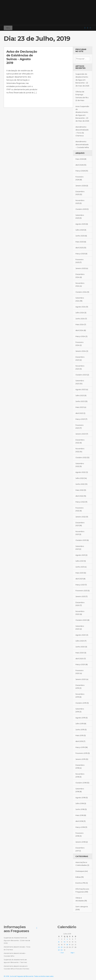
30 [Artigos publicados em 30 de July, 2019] (62, 950)
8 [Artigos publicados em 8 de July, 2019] (59, 942)
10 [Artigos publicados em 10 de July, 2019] (65, 942)
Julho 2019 (80, 724)
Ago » (73, 953)
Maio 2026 (80, 159)
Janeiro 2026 (81, 186)
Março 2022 (80, 502)
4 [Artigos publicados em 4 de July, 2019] (67, 939)
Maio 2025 (80, 242)
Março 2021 (80, 585)
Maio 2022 (80, 490)
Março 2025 (80, 254)
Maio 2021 (79, 573)
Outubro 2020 (81, 620)
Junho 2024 (80, 319)
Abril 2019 (79, 741)
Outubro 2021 (81, 540)
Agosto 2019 (80, 718)
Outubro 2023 (81, 375)
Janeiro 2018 (80, 842)
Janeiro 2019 (80, 759)
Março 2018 (80, 827)
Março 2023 (80, 419)
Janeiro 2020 (81, 679)
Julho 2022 (80, 478)
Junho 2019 (80, 730)
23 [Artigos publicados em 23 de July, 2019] (62, 947)
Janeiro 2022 (81, 517)
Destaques (80, 871)
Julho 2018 (80, 803)
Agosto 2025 (80, 224)
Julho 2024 (80, 313)
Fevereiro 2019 (81, 753)
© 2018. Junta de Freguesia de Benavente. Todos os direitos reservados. (29, 976)
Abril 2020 (79, 659)
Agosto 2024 (81, 307)
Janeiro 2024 (81, 351)
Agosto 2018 (80, 798)
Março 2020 (80, 664)
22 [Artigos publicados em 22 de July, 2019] (59, 947)
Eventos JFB (80, 883)
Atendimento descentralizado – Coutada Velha (82, 144)
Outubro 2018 (81, 783)
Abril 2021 (79, 579)
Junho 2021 (80, 567)
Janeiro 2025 (81, 268)
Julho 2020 (80, 641)
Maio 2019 (79, 735)
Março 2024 (80, 336)
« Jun (62, 953)
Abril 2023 (79, 413)
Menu (8, 28)
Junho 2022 (80, 484)
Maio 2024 (80, 324)
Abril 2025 (79, 248)
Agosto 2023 (81, 389)
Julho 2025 (80, 230)
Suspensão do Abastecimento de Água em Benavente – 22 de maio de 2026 (82, 80)
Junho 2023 (80, 401)
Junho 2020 (80, 647)
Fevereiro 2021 (81, 591)
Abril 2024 (79, 330)
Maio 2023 (80, 407)
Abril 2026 (79, 165)
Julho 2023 (80, 395)
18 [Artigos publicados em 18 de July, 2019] (67, 945)
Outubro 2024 (81, 292)
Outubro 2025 (81, 209)
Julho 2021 (79, 561)
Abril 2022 (79, 496)
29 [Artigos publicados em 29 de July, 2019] (59, 950)
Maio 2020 (80, 653)
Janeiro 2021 (80, 596)
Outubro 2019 (81, 703)
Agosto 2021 (80, 555)
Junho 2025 (80, 236)
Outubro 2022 (81, 457)
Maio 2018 (79, 815)
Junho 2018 (80, 809)
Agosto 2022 (80, 472)
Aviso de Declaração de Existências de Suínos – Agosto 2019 (22, 57)
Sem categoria (82, 907)
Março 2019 (80, 747)
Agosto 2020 (81, 635)
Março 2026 (80, 171)
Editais (78, 877)
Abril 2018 (79, 821)
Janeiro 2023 (81, 434)
